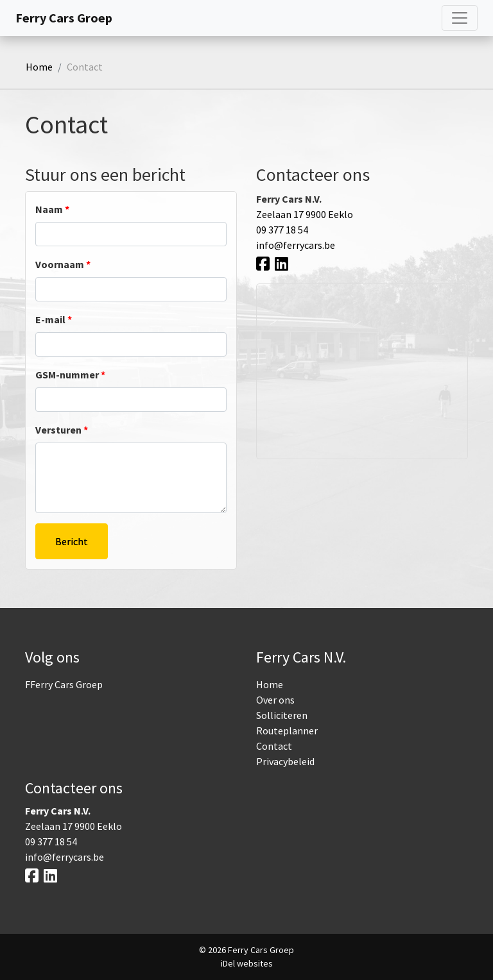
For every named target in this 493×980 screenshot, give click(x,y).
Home (39, 67)
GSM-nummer (70, 375)
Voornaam (63, 264)
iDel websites (247, 963)
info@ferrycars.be (296, 245)
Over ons (275, 700)
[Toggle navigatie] (460, 18)
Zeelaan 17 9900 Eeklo (305, 214)
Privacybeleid (285, 761)
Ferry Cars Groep (64, 18)
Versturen (62, 430)
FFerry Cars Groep (64, 684)
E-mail (54, 319)
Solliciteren (282, 715)
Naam (52, 209)
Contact (274, 746)
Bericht (72, 541)
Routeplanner (287, 731)
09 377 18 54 (282, 230)
